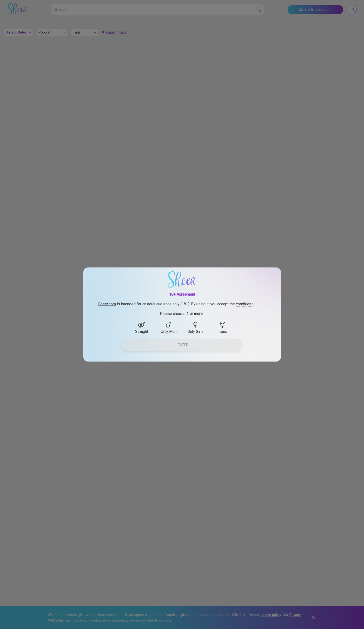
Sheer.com (107, 304)
